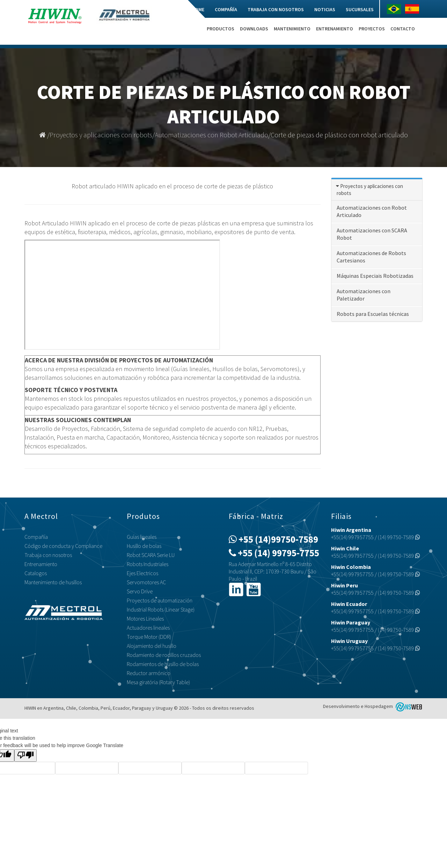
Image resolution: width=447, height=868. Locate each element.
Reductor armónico (149, 673)
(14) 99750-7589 (399, 537)
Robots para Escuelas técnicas (373, 314)
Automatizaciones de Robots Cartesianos (371, 257)
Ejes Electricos (142, 573)
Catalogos (36, 573)
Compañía (226, 9)
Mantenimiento (292, 29)
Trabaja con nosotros (276, 9)
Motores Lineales (145, 619)
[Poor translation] (25, 755)
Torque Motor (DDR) (149, 637)
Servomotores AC (146, 582)
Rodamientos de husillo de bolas (163, 664)
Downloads (254, 29)
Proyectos (372, 29)
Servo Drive (140, 591)
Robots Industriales (148, 564)
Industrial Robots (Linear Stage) (161, 609)
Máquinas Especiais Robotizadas (375, 276)
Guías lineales (142, 537)
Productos (221, 29)
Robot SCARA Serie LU (151, 555)
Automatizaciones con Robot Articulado (211, 135)
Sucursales (360, 9)
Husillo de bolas (144, 546)
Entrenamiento (335, 29)
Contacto (403, 29)
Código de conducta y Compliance (63, 546)
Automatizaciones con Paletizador (364, 295)
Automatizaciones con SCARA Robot (372, 234)
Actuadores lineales (148, 628)
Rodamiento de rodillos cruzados (164, 655)
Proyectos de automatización (160, 600)
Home (198, 9)
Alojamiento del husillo (152, 646)
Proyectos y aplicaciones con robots (101, 135)
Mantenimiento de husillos (53, 582)
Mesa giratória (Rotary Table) (158, 682)
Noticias (325, 9)
